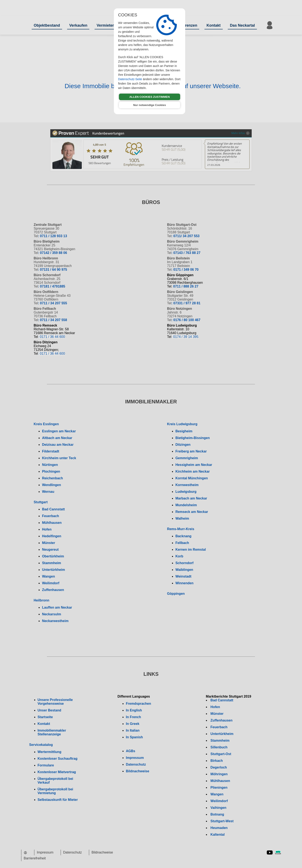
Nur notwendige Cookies (150, 105)
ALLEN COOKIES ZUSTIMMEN (150, 97)
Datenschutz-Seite (130, 79)
